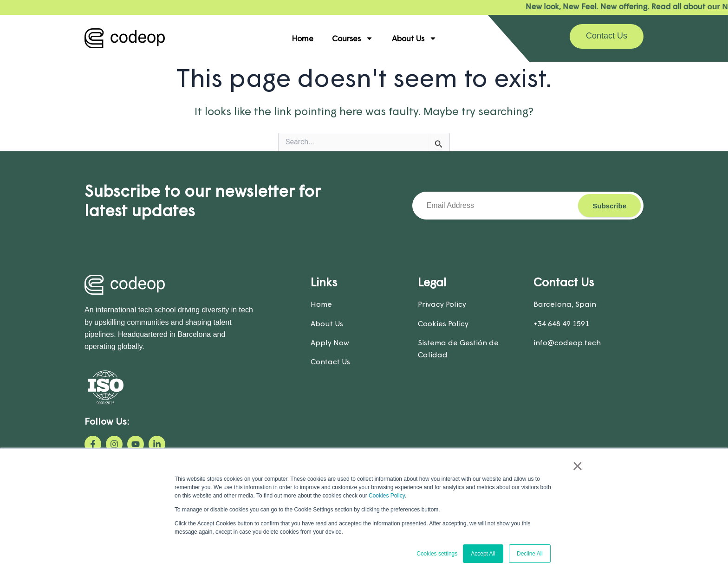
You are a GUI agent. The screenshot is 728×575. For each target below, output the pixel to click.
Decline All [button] (530, 554)
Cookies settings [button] (437, 554)
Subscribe (609, 206)
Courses (353, 38)
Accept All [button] (483, 554)
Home (302, 38)
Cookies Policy (387, 496)
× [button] (577, 466)
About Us (414, 38)
